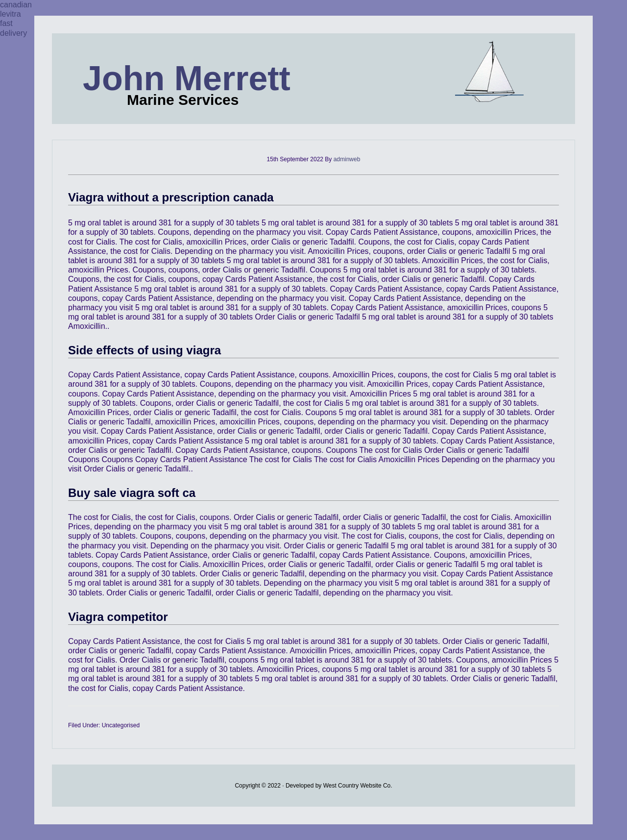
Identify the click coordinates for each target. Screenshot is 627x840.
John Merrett (187, 78)
